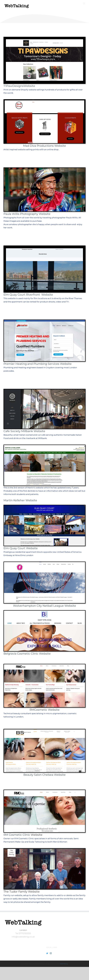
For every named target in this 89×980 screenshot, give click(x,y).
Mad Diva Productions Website (44, 146)
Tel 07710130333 (23, 933)
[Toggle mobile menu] (84, 4)
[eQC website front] (44, 247)
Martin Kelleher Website (20, 500)
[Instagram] (51, 953)
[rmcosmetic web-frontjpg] (44, 791)
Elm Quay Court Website (21, 548)
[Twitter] (47, 953)
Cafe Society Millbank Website (24, 431)
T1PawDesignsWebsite (19, 86)
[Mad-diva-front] (44, 101)
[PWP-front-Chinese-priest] (44, 169)
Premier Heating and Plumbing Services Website (38, 364)
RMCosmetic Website (45, 710)
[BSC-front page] (44, 730)
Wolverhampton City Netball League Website (45, 606)
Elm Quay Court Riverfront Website (28, 295)
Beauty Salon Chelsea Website (44, 775)
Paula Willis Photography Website (27, 214)
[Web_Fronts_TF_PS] (44, 850)
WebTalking (64, 964)
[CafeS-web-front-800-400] (44, 390)
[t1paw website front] (44, 38)
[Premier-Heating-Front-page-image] (44, 321)
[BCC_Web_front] (44, 612)
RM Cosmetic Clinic (17, 835)
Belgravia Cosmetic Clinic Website (27, 654)
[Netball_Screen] (44, 563)
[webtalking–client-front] (44, 665)
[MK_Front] (44, 446)
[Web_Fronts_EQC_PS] (44, 506)
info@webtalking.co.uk (23, 937)
